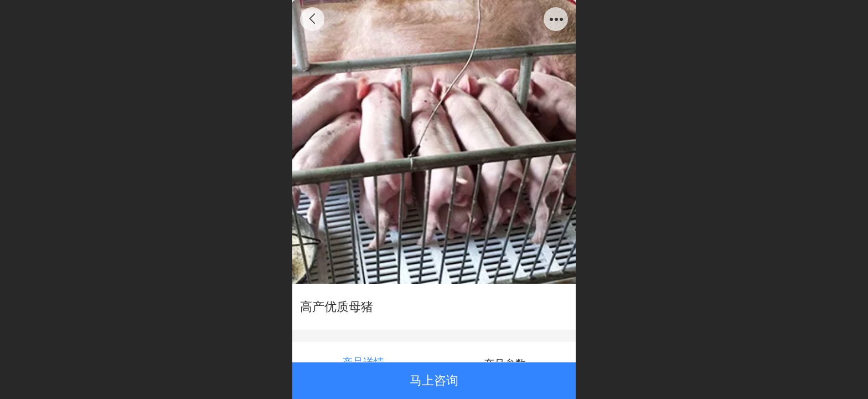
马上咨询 (434, 380)
